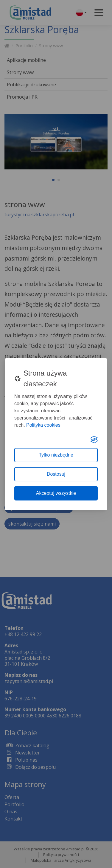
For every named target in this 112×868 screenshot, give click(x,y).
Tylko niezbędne (56, 455)
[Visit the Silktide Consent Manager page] (94, 440)
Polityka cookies (43, 425)
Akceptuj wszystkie (56, 493)
